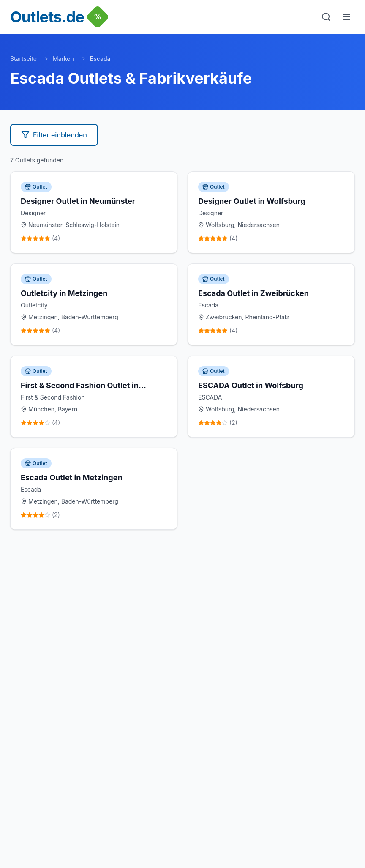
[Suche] (326, 17)
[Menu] (346, 17)
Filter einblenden (54, 135)
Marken (63, 59)
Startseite (23, 59)
